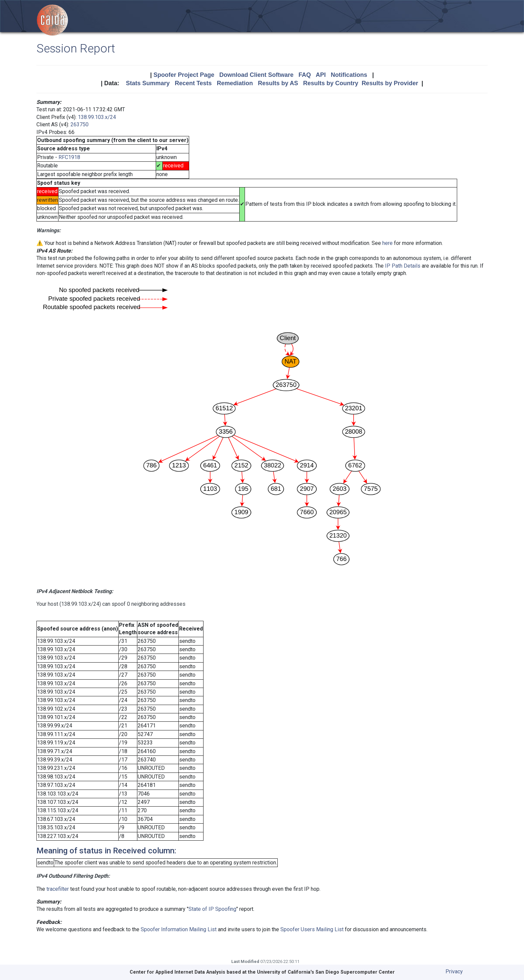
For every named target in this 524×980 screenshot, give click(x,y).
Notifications (349, 75)
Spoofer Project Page (184, 75)
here (387, 243)
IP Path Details (403, 266)
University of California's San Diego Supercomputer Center (326, 972)
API (321, 75)
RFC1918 (69, 157)
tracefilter (58, 889)
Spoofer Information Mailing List (179, 929)
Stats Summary (148, 83)
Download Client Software (256, 75)
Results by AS (278, 83)
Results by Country (331, 83)
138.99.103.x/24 (97, 117)
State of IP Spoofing (212, 909)
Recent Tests (193, 83)
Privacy (454, 971)
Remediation (235, 83)
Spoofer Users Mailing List (312, 929)
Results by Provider (390, 83)
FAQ (305, 75)
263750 (80, 124)
